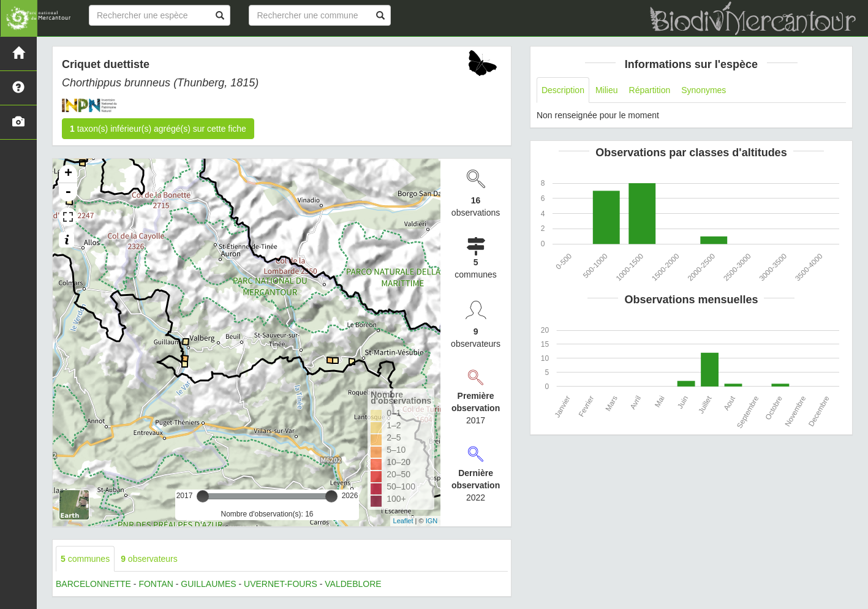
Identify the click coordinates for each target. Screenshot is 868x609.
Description (563, 90)
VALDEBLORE (353, 584)
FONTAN (156, 584)
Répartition (650, 90)
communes (85, 559)
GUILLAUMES (208, 584)
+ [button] (68, 174)
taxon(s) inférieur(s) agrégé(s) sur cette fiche (158, 129)
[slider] (203, 496)
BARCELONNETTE (93, 584)
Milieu (607, 90)
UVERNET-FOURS (281, 584)
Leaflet (403, 521)
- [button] (68, 192)
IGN (432, 521)
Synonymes (704, 90)
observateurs (149, 559)
